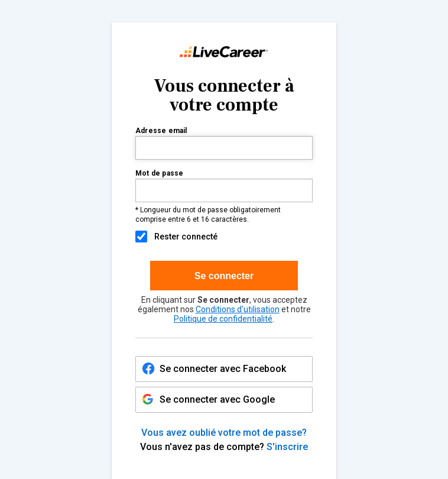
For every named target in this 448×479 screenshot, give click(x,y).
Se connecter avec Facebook (223, 369)
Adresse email (161, 131)
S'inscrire (287, 447)
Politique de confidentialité (223, 319)
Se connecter (224, 276)
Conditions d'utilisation (238, 309)
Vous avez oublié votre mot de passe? (224, 433)
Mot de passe (159, 174)
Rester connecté (176, 237)
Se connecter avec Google (209, 401)
